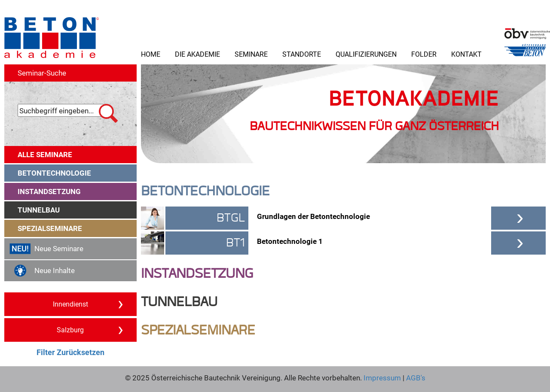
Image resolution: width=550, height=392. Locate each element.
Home (151, 54)
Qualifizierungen (366, 54)
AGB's (415, 378)
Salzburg (90, 329)
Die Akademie (197, 54)
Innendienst (88, 304)
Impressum (382, 378)
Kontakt (466, 54)
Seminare (251, 54)
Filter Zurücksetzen (70, 352)
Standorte (302, 54)
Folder (424, 54)
